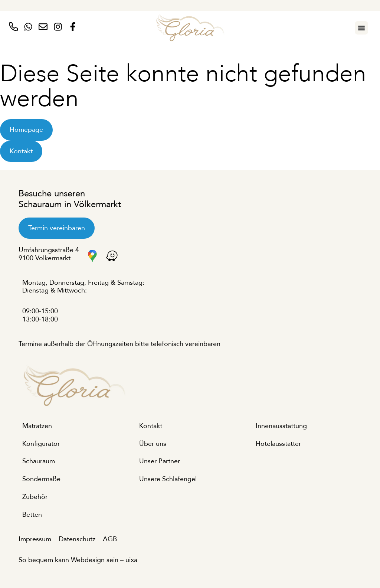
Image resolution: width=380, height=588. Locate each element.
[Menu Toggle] (361, 28)
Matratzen (37, 426)
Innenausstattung (281, 426)
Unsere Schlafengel (168, 479)
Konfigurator (41, 444)
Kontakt (151, 426)
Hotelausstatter (278, 444)
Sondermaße (41, 479)
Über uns (153, 444)
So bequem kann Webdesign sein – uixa (78, 560)
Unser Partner (160, 461)
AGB (110, 539)
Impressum (35, 539)
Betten (32, 515)
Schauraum (39, 461)
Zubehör (35, 497)
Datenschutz (77, 539)
